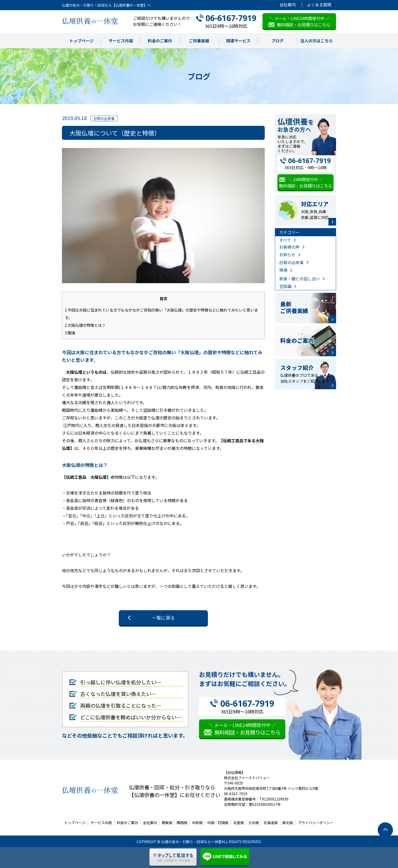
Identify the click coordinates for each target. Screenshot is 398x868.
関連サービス (238, 41)
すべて (285, 240)
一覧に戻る (163, 618)
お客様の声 (289, 247)
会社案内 (288, 5)
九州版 (254, 823)
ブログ (277, 41)
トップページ (81, 41)
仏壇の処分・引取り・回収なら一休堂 (191, 842)
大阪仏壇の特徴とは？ (85, 325)
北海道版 (271, 823)
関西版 (182, 823)
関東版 (167, 823)
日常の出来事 (291, 262)
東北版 (288, 823)
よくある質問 (319, 5)
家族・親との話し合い (300, 279)
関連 (70, 333)
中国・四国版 (218, 823)
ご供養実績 (199, 41)
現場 (283, 270)
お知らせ (287, 254)
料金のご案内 (160, 41)
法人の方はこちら (317, 41)
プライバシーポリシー (316, 823)
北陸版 (239, 823)
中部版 (197, 823)
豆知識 (285, 286)
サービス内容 (121, 41)
